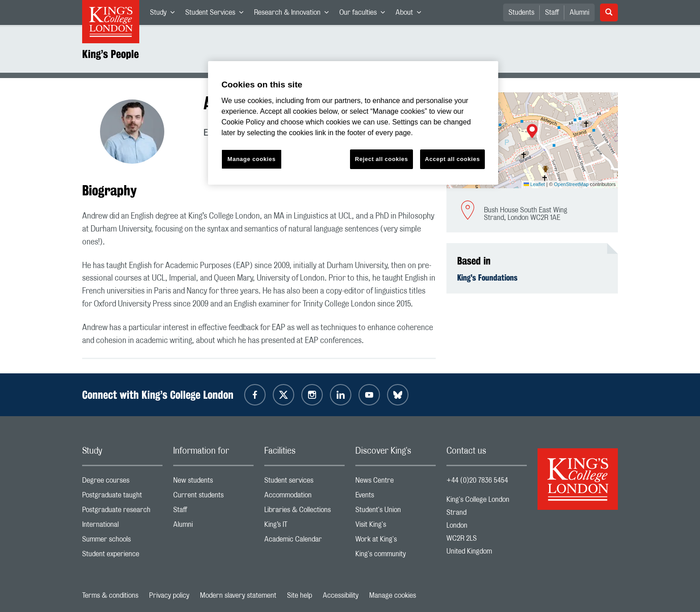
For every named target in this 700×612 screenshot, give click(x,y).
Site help (300, 595)
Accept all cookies (452, 159)
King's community (396, 556)
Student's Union (396, 512)
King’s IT (304, 527)
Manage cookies (393, 595)
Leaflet (534, 184)
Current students (213, 497)
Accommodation (304, 497)
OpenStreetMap (571, 184)
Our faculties (365, 14)
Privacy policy (169, 595)
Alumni (579, 12)
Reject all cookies (381, 159)
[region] (353, 123)
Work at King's (396, 541)
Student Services (217, 14)
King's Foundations (487, 277)
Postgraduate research (122, 512)
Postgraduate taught (122, 497)
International (122, 527)
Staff (552, 12)
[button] (532, 132)
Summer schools (122, 541)
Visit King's (396, 527)
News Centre (396, 482)
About (411, 14)
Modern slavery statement (238, 595)
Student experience (122, 556)
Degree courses (122, 482)
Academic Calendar (304, 541)
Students (521, 12)
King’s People (110, 54)
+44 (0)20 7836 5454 (477, 480)
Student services (304, 482)
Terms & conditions (110, 595)
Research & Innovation (294, 14)
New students (213, 482)
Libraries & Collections (304, 512)
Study (165, 14)
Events (396, 497)
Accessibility (341, 595)
